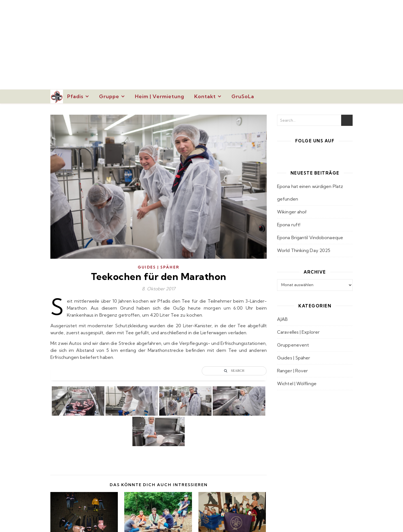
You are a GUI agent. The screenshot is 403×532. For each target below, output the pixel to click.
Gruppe (109, 96)
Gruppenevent (293, 345)
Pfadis (75, 96)
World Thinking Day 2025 (304, 250)
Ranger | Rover (292, 371)
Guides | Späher (159, 267)
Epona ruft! (289, 225)
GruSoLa (243, 96)
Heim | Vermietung (160, 96)
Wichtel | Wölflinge (297, 383)
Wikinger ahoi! (292, 212)
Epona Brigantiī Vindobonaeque (310, 237)
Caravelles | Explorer (298, 332)
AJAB (282, 319)
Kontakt (205, 96)
